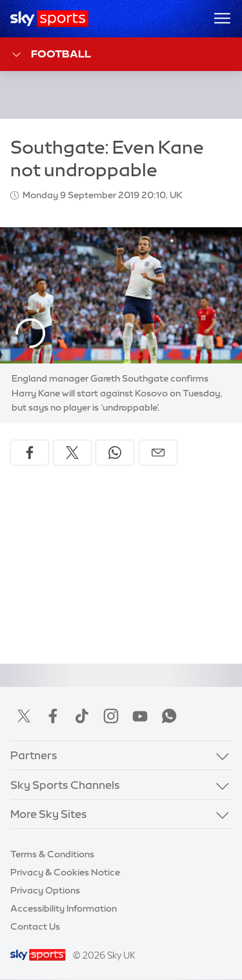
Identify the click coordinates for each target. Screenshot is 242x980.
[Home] (49, 19)
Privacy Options (45, 890)
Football (51, 55)
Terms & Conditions (52, 854)
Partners (34, 755)
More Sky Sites (49, 814)
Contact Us (35, 926)
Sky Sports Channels (65, 785)
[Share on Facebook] (30, 453)
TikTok (82, 716)
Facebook (53, 716)
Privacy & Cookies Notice (65, 872)
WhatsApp (169, 716)
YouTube (140, 716)
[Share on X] (72, 453)
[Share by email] (158, 453)
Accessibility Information (64, 908)
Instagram (111, 716)
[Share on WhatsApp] (115, 453)
